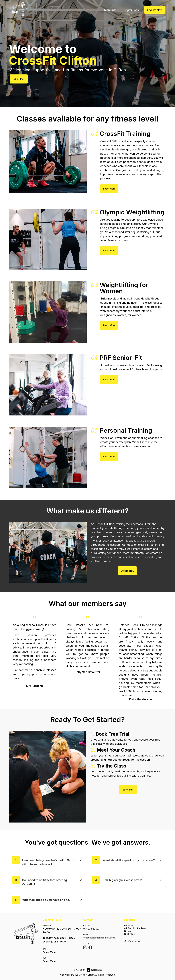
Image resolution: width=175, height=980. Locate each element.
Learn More (109, 189)
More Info (112, 10)
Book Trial (19, 79)
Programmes (132, 10)
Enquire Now (155, 10)
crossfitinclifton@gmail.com (99, 938)
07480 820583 (91, 929)
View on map (135, 941)
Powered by (79, 970)
